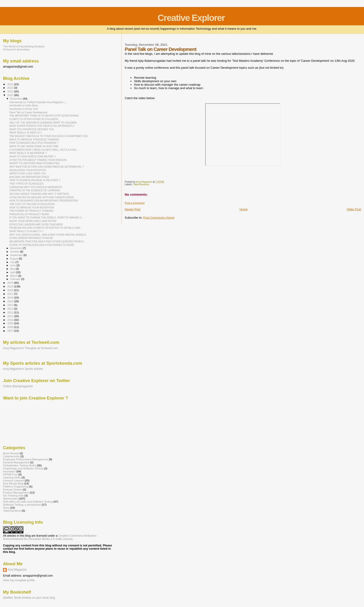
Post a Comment (135, 203)
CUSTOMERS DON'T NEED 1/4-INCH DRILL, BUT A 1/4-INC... (44, 150)
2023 (11, 88)
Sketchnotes (11, 498)
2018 (11, 290)
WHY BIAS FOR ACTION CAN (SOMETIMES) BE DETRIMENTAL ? (46, 167)
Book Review (11, 453)
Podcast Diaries (13, 489)
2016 (11, 297)
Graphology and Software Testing (23, 468)
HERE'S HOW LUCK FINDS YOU (28, 173)
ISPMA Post (10, 474)
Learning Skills (12, 477)
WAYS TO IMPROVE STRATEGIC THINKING (34, 140)
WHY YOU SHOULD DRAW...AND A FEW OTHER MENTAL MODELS (48, 235)
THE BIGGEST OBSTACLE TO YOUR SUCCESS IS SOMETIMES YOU (49, 136)
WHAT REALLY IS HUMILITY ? (26, 231)
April (13, 272)
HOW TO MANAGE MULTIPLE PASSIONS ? (34, 143)
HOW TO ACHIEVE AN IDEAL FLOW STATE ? (35, 180)
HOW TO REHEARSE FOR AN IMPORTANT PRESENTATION (43, 201)
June (13, 265)
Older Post (354, 209)
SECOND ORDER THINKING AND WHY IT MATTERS (39, 194)
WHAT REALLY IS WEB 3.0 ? (25, 133)
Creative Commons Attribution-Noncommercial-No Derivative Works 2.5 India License (50, 537)
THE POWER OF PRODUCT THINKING (31, 211)
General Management (16, 462)
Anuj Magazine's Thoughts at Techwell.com (30, 348)
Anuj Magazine (17, 570)
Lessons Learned (13, 480)
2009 (11, 323)
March (14, 276)
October (15, 252)
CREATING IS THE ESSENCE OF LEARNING (35, 190)
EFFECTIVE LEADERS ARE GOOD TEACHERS (36, 224)
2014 (11, 305)
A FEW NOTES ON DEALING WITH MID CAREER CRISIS (42, 197)
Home (244, 209)
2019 (11, 286)
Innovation (9, 471)
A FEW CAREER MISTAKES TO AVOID (31, 238)
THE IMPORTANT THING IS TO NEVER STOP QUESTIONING (44, 116)
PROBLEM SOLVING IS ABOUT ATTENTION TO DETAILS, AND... (46, 228)
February (16, 279)
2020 (11, 283)
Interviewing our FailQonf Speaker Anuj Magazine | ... (38, 102)
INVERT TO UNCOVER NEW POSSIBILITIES (34, 163)
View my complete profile (19, 580)
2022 (11, 91)
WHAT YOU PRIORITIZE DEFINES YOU (32, 129)
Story (6, 508)
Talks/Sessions (141, 184)
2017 (11, 294)
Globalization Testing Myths (19, 465)
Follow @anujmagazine (18, 386)
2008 (11, 327)
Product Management (16, 492)
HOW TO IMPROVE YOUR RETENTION (32, 208)
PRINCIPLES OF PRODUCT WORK (29, 214)
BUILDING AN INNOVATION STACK (29, 177)
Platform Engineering (16, 486)
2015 (11, 301)
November (16, 248)
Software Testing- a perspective (22, 505)
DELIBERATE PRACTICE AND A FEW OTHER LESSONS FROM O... (47, 241)
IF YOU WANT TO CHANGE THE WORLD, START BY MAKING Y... (46, 217)
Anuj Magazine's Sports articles (23, 369)
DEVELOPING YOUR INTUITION (28, 170)
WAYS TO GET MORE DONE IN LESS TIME (34, 146)
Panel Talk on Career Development (28, 112)
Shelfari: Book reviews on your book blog (29, 598)
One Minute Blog (13, 483)
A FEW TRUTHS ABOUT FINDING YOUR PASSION (38, 160)
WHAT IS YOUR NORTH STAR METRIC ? (32, 156)
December (16, 99)
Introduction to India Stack (23, 105)
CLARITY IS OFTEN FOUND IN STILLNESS (34, 119)
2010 (11, 320)
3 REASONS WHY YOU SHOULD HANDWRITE (36, 187)
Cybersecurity (11, 456)
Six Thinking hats (13, 495)
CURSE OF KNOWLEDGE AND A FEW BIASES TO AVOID (42, 245)
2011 (11, 316)
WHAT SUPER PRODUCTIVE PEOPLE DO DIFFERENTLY (42, 126)
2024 (11, 84)
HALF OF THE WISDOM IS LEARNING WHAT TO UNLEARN (43, 123)
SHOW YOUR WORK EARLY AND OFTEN (33, 221)
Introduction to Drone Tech (24, 109)
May (13, 269)
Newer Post (132, 209)
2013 (11, 309)
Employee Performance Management (26, 459)
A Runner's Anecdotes (16, 49)
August (15, 259)
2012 (11, 312)
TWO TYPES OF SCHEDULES (26, 184)
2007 (11, 331)
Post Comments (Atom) (159, 218)
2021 (11, 95)
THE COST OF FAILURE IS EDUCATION (32, 204)
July (13, 262)
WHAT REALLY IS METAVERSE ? (28, 153)
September (17, 255)
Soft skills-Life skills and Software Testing (28, 502)
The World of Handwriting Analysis (24, 46)
